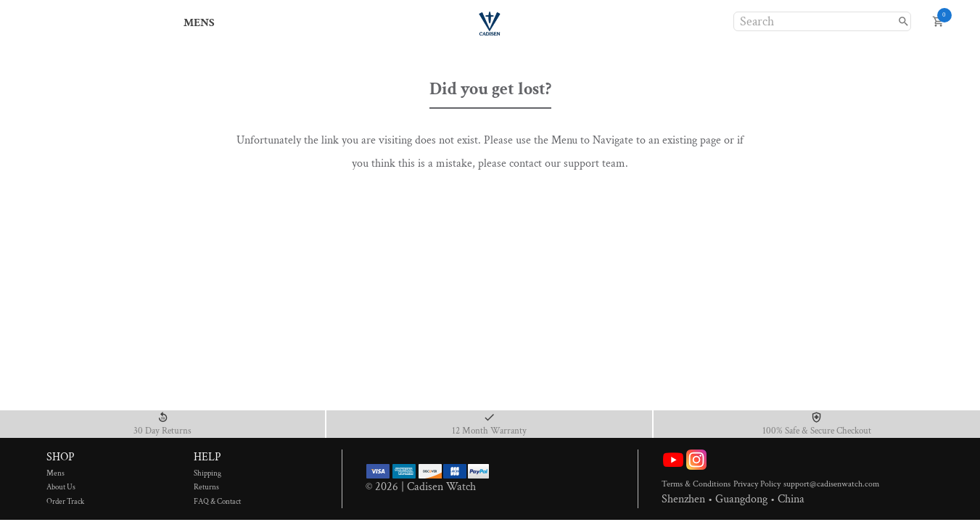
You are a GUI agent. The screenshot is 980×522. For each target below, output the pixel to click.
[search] (903, 21)
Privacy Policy (758, 484)
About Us (70, 487)
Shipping (217, 473)
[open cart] (938, 21)
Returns (217, 487)
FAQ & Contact (217, 502)
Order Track (70, 502)
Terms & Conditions (697, 484)
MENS (199, 23)
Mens (70, 473)
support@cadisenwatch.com (831, 484)
